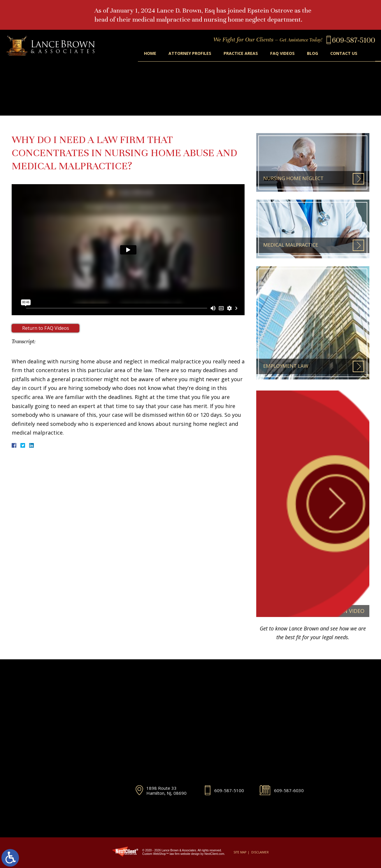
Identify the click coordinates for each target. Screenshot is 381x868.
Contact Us (343, 53)
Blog (311, 53)
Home (143, 53)
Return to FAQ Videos (46, 328)
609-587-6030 (289, 790)
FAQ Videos (279, 53)
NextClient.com (214, 854)
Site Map (240, 852)
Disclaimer (260, 852)
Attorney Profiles (184, 53)
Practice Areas (237, 53)
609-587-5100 (229, 790)
